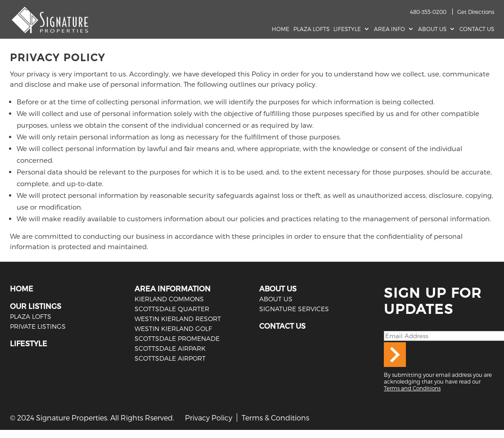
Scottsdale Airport (170, 358)
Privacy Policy (209, 418)
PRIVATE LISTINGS (38, 326)
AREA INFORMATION (173, 288)
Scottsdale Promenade (177, 338)
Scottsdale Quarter (172, 309)
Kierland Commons (169, 299)
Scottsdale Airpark (170, 348)
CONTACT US (282, 326)
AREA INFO (389, 29)
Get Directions (476, 12)
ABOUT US (278, 288)
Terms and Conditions (412, 388)
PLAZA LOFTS (31, 316)
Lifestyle (347, 29)
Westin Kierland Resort (178, 319)
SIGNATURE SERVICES (294, 309)
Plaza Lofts (311, 29)
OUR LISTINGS (36, 306)
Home (281, 29)
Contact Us (477, 29)
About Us (432, 29)
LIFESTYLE (29, 343)
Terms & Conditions (275, 418)
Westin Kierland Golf (173, 328)
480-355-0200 (428, 12)
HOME (22, 288)
